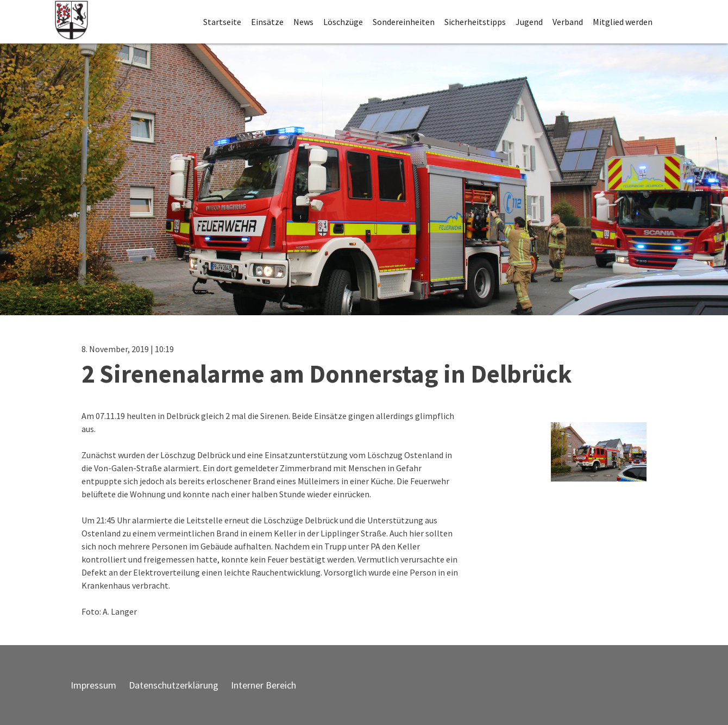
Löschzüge (343, 22)
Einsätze (267, 22)
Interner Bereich (263, 685)
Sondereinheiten (404, 22)
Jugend (529, 22)
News (303, 22)
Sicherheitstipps (475, 22)
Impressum (93, 685)
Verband (568, 22)
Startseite (222, 22)
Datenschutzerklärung (174, 685)
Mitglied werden (623, 22)
